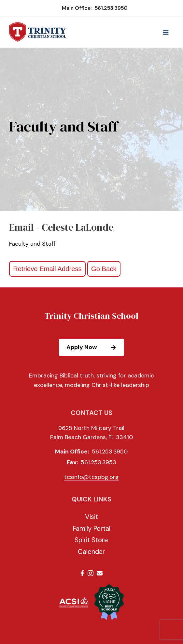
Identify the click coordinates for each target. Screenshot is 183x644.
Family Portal (91, 529)
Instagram (91, 573)
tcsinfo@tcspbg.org (91, 477)
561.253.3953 (99, 462)
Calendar (91, 552)
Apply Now (95, 347)
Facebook (82, 573)
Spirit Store (91, 540)
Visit (91, 517)
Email (100, 573)
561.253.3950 (111, 8)
